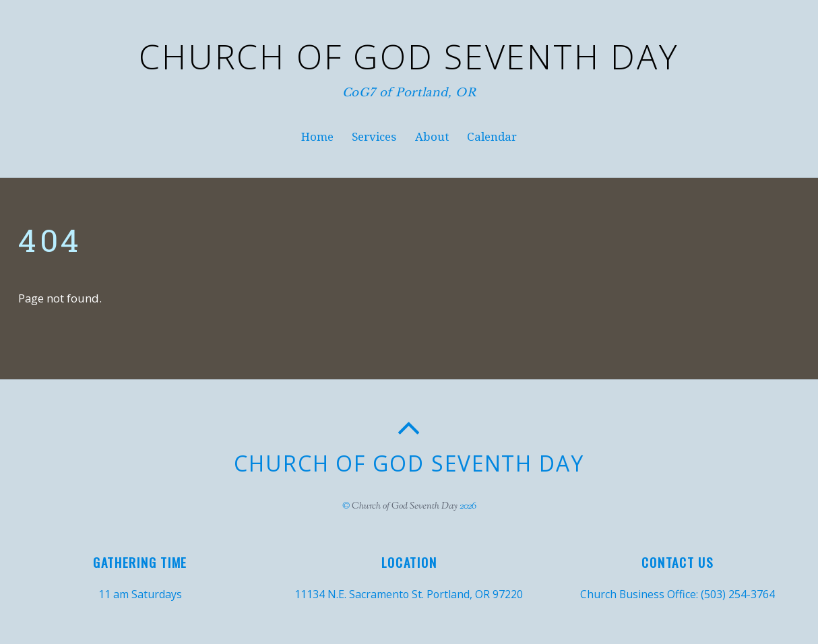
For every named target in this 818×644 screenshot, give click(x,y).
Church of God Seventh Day (405, 506)
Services (374, 137)
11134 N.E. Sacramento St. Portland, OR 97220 (409, 594)
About (432, 137)
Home (317, 137)
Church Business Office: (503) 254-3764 (678, 594)
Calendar (492, 137)
